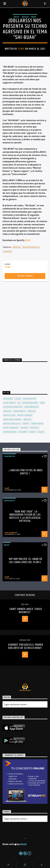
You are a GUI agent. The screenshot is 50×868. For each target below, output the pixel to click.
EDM (42, 403)
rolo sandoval (11, 532)
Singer (24, 428)
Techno (23, 432)
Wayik (24, 844)
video (33, 432)
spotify (8, 252)
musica (17, 247)
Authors (8, 399)
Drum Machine (30, 403)
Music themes (25, 415)
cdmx (18, 399)
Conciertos (9, 456)
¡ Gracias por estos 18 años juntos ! (26, 472)
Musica (25, 17)
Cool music (10, 403)
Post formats (11, 428)
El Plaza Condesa (13, 407)
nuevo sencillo (31, 247)
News (34, 17)
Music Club (9, 415)
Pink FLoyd (37, 424)
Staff (21, 49)
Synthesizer (10, 432)
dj (19, 403)
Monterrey (19, 411)
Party (26, 424)
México (28, 420)
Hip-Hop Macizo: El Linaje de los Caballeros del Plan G (26, 561)
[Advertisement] (25, 317)
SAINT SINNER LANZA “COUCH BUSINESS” (26, 611)
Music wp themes (12, 420)
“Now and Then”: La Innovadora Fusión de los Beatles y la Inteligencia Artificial (25, 516)
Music (17, 17)
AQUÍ (28, 240)
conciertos (29, 399)
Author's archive (25, 276)
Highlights (9, 501)
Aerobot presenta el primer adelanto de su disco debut (26, 646)
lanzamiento (31, 407)
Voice (41, 432)
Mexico (7, 411)
